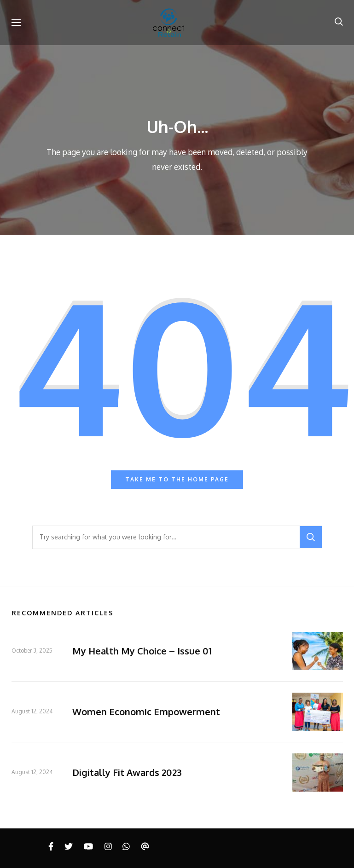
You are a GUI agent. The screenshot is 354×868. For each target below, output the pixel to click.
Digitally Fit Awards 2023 (127, 772)
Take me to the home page (177, 479)
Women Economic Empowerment (146, 712)
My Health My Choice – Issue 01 (142, 651)
